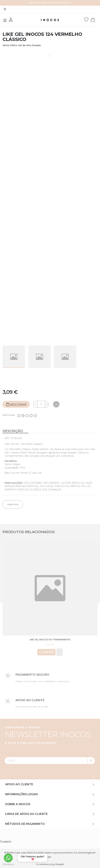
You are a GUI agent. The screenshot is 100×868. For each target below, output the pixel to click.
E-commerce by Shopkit (50, 864)
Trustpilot (6, 842)
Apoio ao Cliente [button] (19, 784)
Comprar (46, 652)
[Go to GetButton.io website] (8, 864)
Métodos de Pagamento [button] (25, 824)
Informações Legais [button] (22, 794)
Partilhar (9, 415)
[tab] (50, 431)
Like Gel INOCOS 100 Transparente (50, 640)
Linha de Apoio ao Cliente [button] (26, 814)
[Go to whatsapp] (8, 858)
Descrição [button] (13, 431)
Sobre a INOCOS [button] (18, 804)
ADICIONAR (16, 404)
